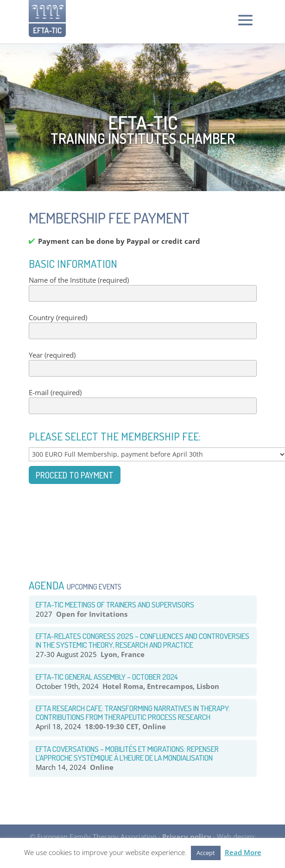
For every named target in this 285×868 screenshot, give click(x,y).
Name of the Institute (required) (143, 289)
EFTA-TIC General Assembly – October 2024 (107, 677)
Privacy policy (187, 837)
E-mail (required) (143, 401)
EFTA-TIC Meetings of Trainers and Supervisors (115, 604)
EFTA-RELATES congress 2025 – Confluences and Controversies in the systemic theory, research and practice (142, 640)
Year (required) (143, 364)
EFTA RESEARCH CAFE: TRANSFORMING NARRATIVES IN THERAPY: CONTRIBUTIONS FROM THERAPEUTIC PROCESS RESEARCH (133, 713)
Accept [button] (206, 853)
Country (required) (143, 326)
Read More (243, 852)
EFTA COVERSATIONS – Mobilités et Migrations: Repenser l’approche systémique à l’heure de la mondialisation (127, 753)
